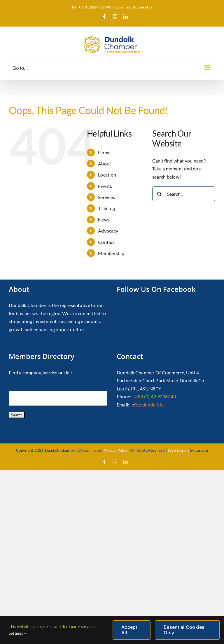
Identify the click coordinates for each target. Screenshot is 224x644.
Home (104, 152)
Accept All (129, 630)
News (104, 220)
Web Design (178, 450)
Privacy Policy (116, 450)
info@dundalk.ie (147, 405)
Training (106, 208)
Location (107, 175)
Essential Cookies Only (184, 630)
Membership (111, 253)
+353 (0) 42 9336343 (154, 396)
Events (105, 186)
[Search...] (184, 194)
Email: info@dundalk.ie (134, 7)
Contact (106, 242)
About (105, 164)
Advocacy (108, 231)
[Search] (160, 194)
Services (106, 197)
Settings (17, 633)
